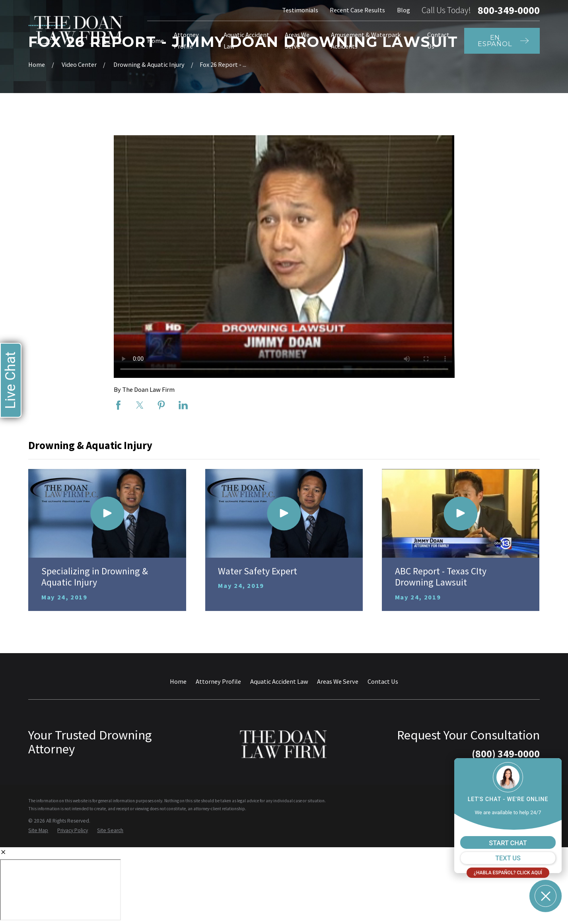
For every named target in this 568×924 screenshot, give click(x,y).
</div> (60, 890)
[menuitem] (38, 831)
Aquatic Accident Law (279, 681)
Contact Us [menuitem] (438, 40)
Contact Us (383, 681)
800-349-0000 (509, 10)
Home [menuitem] (156, 41)
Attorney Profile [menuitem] (186, 40)
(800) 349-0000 (506, 754)
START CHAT (508, 843)
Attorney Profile (218, 681)
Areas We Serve (338, 681)
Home (178, 681)
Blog (404, 10)
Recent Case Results (357, 10)
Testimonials (300, 10)
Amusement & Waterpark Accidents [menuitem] (366, 40)
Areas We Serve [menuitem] (297, 40)
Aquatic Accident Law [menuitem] (246, 40)
